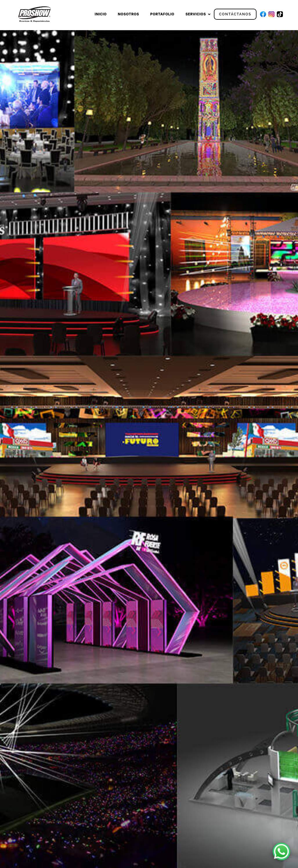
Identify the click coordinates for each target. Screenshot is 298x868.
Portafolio (162, 14)
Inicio (101, 14)
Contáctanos (235, 14)
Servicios (196, 14)
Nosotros (128, 14)
